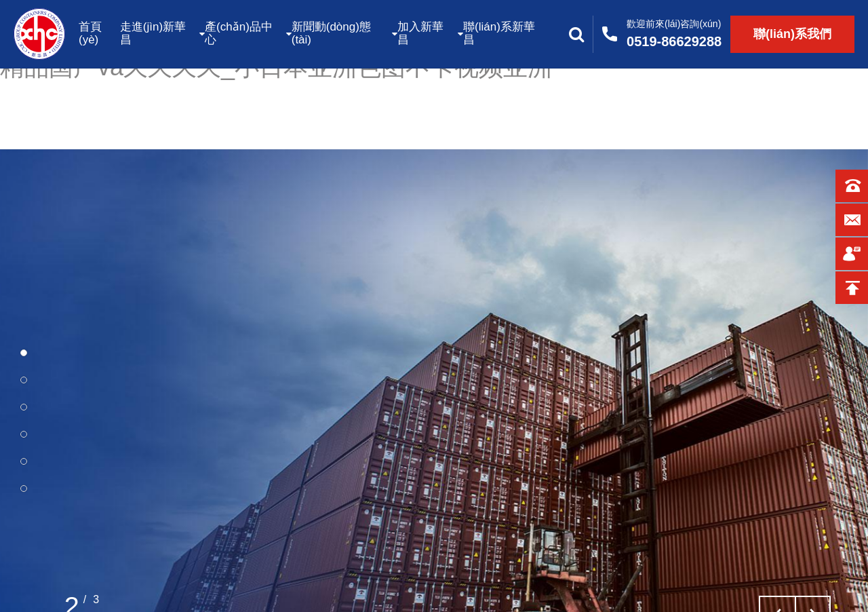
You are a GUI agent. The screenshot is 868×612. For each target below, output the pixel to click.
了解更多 (90, 564)
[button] (24, 353)
